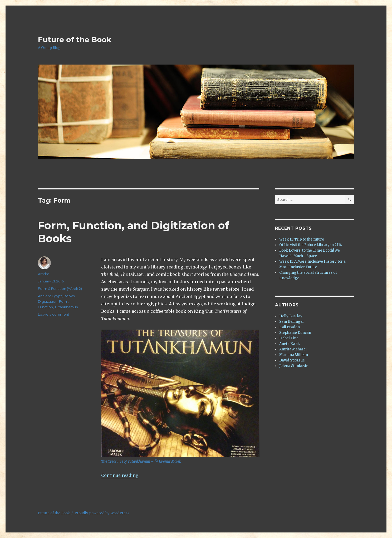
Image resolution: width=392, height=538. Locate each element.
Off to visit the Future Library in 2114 (311, 245)
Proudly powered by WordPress (102, 513)
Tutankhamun (66, 307)
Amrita (44, 274)
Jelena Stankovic (294, 366)
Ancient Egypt (50, 296)
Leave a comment (54, 314)
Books (69, 296)
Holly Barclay (291, 316)
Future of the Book (75, 40)
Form (64, 301)
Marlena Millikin (294, 355)
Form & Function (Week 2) (60, 288)
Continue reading (120, 475)
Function (45, 307)
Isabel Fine (289, 338)
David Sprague (292, 360)
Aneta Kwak (290, 344)
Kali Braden (290, 327)
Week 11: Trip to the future (302, 239)
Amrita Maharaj (293, 349)
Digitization (48, 301)
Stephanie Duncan (295, 333)
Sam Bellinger (292, 322)
